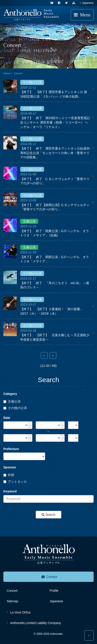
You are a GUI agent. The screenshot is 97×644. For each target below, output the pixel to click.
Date (7, 418)
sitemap (12, 601)
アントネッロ (15, 482)
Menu (82, 15)
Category (10, 394)
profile (54, 591)
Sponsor (10, 467)
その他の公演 (15, 408)
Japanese (87, 3)
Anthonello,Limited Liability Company (36, 623)
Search (48, 515)
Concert (18, 73)
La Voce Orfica (20, 612)
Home (7, 73)
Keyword (10, 491)
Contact (49, 577)
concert (12, 591)
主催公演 (12, 401)
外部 (9, 475)
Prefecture (11, 449)
